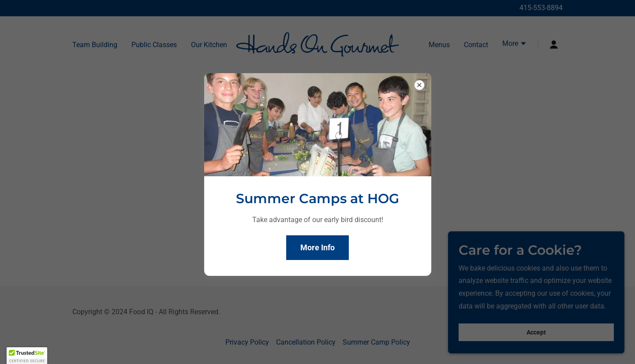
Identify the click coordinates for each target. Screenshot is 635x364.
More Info (317, 247)
